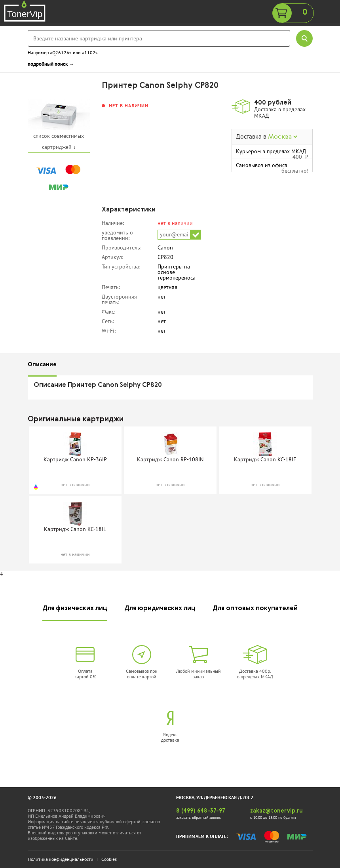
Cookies (109, 859)
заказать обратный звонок (198, 818)
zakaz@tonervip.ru (276, 811)
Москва (283, 137)
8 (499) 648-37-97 (201, 811)
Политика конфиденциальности (61, 859)
